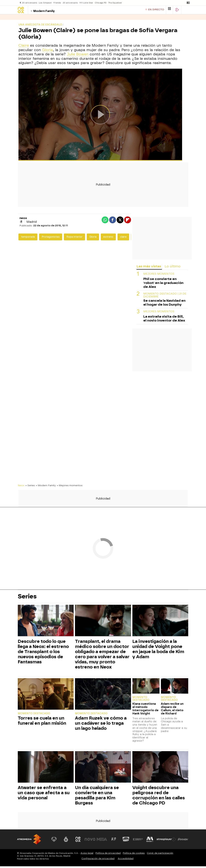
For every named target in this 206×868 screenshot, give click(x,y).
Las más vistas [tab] (149, 268)
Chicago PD (98, 3)
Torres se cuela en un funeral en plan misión (42, 722)
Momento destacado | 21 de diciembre (165, 297)
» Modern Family (46, 487)
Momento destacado (34, 715)
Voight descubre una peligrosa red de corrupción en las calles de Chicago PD (159, 797)
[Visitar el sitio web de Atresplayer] (167, 841)
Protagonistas (51, 239)
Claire (24, 47)
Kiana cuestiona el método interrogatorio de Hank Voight (145, 710)
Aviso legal (87, 855)
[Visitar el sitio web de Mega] (102, 841)
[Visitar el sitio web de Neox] (79, 841)
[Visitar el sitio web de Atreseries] (114, 841)
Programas (39, 19)
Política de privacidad (108, 855)
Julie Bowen (78, 56)
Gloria (47, 52)
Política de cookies (134, 855)
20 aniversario (29, 3)
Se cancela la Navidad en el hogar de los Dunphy (164, 304)
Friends (56, 3)
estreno (108, 239)
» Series (30, 487)
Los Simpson (44, 3)
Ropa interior (74, 239)
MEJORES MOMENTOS (159, 276)
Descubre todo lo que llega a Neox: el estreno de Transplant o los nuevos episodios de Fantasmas (43, 653)
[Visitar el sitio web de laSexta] (67, 841)
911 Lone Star (84, 3)
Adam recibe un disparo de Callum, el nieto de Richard (172, 710)
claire (123, 239)
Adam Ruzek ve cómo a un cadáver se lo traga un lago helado (101, 725)
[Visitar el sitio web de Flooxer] (183, 841)
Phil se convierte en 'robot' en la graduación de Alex (163, 285)
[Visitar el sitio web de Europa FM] (138, 841)
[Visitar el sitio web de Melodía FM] (150, 841)
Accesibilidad (126, 860)
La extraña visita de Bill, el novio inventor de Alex (164, 320)
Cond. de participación (160, 855)
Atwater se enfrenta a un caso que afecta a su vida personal (44, 794)
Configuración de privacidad (98, 860)
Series (22, 19)
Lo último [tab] (173, 268)
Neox (21, 487)
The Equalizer (111, 3)
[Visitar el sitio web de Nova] (91, 841)
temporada (28, 239)
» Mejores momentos (70, 487)
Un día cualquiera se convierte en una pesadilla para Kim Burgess (97, 797)
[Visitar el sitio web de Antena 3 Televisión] (55, 841)
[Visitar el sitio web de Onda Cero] (126, 841)
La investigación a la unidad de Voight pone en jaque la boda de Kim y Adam (158, 651)
